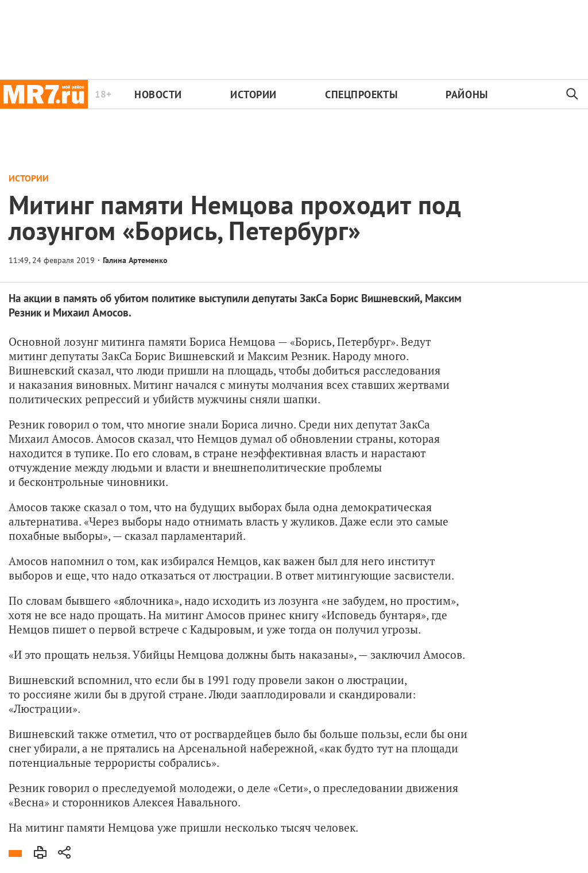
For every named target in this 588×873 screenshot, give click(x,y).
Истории (254, 94)
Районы (467, 94)
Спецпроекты (361, 94)
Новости (158, 94)
